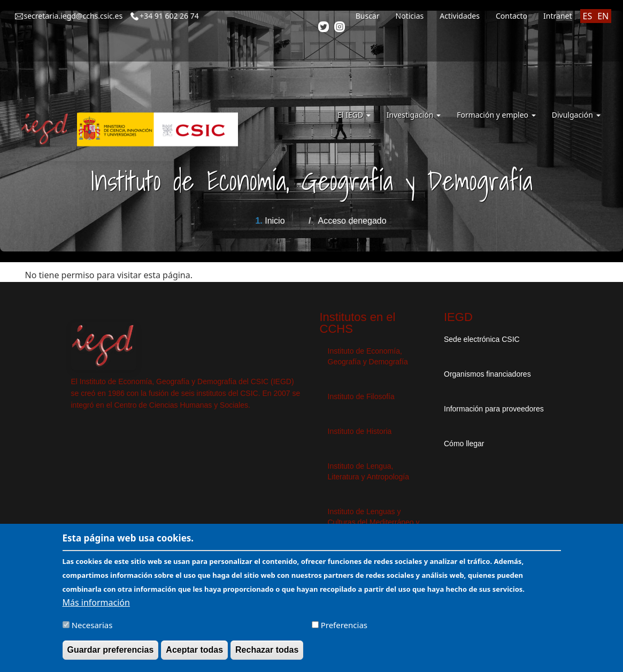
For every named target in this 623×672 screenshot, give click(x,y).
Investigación (414, 115)
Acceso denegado (352, 221)
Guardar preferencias (111, 655)
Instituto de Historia (360, 431)
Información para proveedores (494, 409)
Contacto (512, 16)
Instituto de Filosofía (361, 396)
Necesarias (92, 630)
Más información (96, 608)
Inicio (275, 221)
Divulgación (576, 115)
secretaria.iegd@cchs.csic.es (74, 16)
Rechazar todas (267, 655)
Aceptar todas (194, 655)
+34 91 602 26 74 (169, 16)
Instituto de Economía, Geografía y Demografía (368, 356)
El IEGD (354, 115)
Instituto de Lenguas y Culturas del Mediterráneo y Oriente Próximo (374, 522)
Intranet (557, 16)
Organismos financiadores (487, 374)
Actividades (460, 16)
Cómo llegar (464, 444)
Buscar (368, 16)
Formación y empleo (496, 115)
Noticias (410, 16)
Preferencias (344, 630)
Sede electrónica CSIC (482, 339)
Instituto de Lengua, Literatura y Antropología (369, 471)
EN (603, 16)
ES (588, 16)
